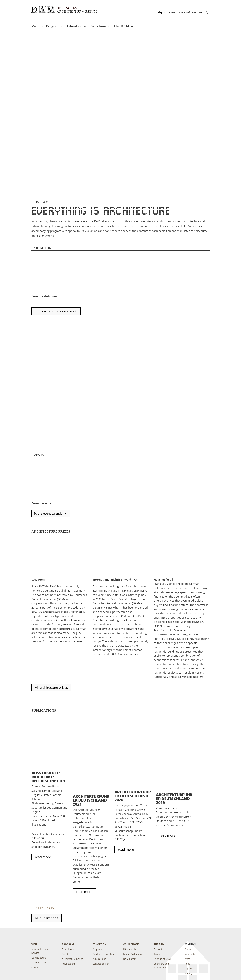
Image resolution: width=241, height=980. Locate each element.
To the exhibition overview (54, 311)
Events (66, 954)
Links (187, 964)
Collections (100, 24)
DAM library (130, 959)
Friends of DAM (187, 12)
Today (161, 12)
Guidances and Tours (104, 954)
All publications (46, 918)
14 (49, 908)
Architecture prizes (73, 959)
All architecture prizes (51, 687)
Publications (69, 964)
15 (52, 908)
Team (157, 954)
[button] (207, 12)
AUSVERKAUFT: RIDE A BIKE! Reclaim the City (48, 777)
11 (38, 908)
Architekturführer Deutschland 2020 (133, 796)
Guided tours (39, 958)
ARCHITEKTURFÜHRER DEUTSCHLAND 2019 (174, 799)
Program (55, 24)
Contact (36, 967)
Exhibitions (68, 949)
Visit (37, 24)
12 (41, 908)
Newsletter (190, 954)
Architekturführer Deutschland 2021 (91, 800)
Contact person (101, 964)
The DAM (124, 24)
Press (172, 12)
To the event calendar (49, 513)
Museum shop (39, 963)
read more (43, 857)
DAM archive (130, 949)
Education (77, 24)
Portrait (158, 949)
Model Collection (132, 954)
